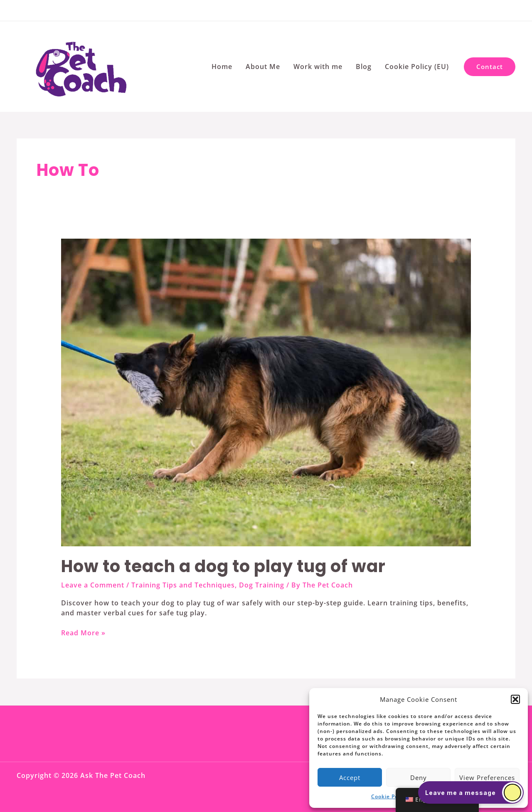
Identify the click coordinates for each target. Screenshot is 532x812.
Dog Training (262, 585)
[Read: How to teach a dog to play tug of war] (266, 392)
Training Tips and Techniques (183, 585)
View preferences (487, 777)
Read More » (83, 633)
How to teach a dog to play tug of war (223, 566)
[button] (515, 699)
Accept (350, 777)
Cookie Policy (389, 796)
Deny (419, 777)
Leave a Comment (93, 585)
